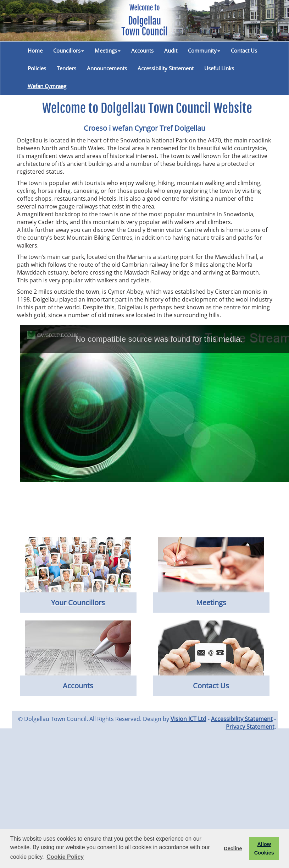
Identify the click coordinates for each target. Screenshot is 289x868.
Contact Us (244, 50)
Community (204, 50)
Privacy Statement (250, 727)
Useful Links (219, 68)
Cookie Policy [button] (65, 857)
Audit (171, 50)
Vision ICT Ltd (188, 719)
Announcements (107, 68)
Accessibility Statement (166, 68)
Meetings (108, 50)
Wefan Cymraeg (47, 86)
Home (35, 50)
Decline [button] (233, 848)
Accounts (142, 50)
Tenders (66, 68)
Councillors (69, 50)
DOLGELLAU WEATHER (145, 511)
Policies (37, 68)
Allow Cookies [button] (264, 848)
